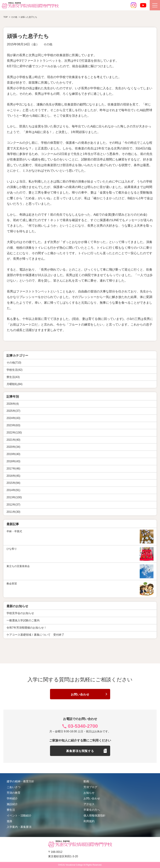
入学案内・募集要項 (19, 827)
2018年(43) (13, 461)
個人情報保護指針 (95, 816)
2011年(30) (13, 512)
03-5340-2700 (83, 726)
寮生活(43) (13, 377)
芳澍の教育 (14, 793)
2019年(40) (13, 454)
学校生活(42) (14, 370)
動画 (86, 781)
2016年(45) (13, 476)
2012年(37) (13, 505)
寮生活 (11, 810)
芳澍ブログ (90, 787)
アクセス (89, 804)
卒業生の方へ (92, 810)
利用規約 (89, 821)
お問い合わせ (80, 694)
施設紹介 (12, 804)
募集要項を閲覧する (80, 751)
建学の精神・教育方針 (20, 781)
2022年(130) (14, 433)
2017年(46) (13, 469)
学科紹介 (12, 798)
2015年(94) (13, 483)
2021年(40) (13, 440)
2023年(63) (13, 425)
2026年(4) (13, 404)
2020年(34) (13, 447)
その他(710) (14, 363)
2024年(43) (13, 418)
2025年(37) (13, 411)
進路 (9, 821)
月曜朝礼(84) (14, 384)
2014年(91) (13, 490)
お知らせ (89, 793)
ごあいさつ (14, 787)
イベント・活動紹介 (19, 816)
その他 (48, 44)
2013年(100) (14, 497)
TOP (5, 17)
